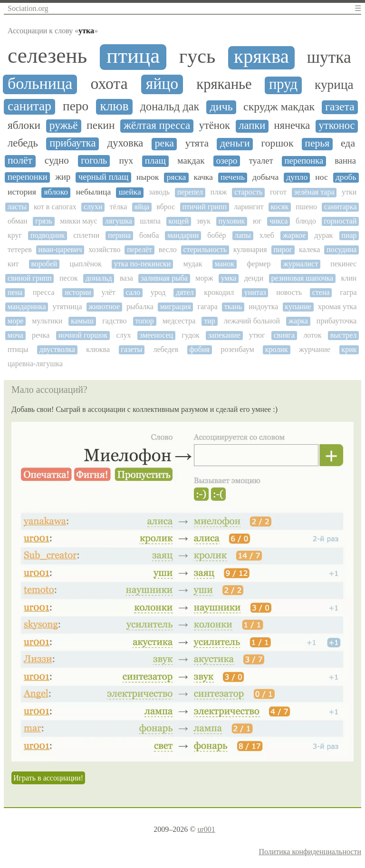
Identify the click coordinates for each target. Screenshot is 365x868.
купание (298, 307)
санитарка (340, 207)
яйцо (162, 83)
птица (133, 56)
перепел (190, 192)
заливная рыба (164, 278)
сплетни (86, 235)
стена (321, 292)
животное (104, 307)
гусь (197, 56)
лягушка (119, 221)
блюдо (306, 221)
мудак (192, 264)
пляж (219, 192)
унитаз (255, 292)
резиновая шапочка (303, 278)
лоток (312, 335)
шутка (329, 57)
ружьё (64, 125)
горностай (340, 221)
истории (78, 292)
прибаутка (72, 143)
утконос (337, 126)
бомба (149, 235)
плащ (155, 161)
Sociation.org (28, 8)
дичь (221, 107)
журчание (315, 349)
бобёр (216, 235)
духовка (125, 143)
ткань (233, 307)
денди (254, 278)
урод (158, 292)
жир (63, 177)
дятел (185, 292)
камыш (82, 321)
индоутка (263, 307)
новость (289, 292)
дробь (346, 177)
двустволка (57, 349)
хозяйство (104, 249)
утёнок (215, 126)
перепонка (304, 161)
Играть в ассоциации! (48, 778)
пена (15, 292)
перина (119, 235)
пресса (44, 292)
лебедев (166, 349)
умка (229, 278)
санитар (29, 106)
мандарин (183, 235)
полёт (20, 161)
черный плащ (103, 177)
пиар (349, 235)
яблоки (24, 125)
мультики (47, 321)
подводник (48, 235)
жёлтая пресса (157, 125)
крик (349, 349)
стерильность (205, 249)
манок (225, 264)
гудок (190, 335)
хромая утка (337, 307)
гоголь (94, 160)
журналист (301, 264)
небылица (94, 192)
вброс (166, 207)
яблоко (56, 192)
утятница (67, 307)
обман (18, 221)
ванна (345, 161)
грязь (44, 221)
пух (126, 161)
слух (123, 335)
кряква (261, 57)
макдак (191, 161)
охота (109, 83)
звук (204, 221)
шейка (130, 192)
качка (203, 177)
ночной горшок (83, 335)
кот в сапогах (55, 207)
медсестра (179, 321)
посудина (341, 249)
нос (322, 177)
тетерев (20, 249)
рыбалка (140, 307)
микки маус (78, 221)
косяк (280, 207)
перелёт (139, 249)
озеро (227, 161)
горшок (277, 143)
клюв (114, 106)
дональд (99, 278)
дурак (323, 235)
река (164, 143)
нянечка (292, 126)
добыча (265, 177)
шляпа (150, 221)
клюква (98, 349)
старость (248, 192)
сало (133, 292)
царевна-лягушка (35, 364)
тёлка (119, 207)
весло (168, 249)
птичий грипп (204, 207)
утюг (257, 335)
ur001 (206, 829)
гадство (114, 321)
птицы (18, 349)
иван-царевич (60, 249)
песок (69, 278)
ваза (126, 278)
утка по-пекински (143, 264)
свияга (284, 335)
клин (349, 278)
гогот (278, 192)
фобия (199, 349)
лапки (252, 126)
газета (340, 107)
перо (76, 106)
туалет (261, 161)
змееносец (156, 335)
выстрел (344, 335)
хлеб (267, 235)
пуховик (232, 221)
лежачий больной (252, 321)
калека (310, 249)
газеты (131, 349)
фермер (259, 264)
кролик (277, 349)
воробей (44, 264)
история (22, 192)
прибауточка (337, 321)
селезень (47, 56)
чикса (279, 221)
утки (349, 192)
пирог (283, 249)
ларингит (249, 207)
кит (13, 264)
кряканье (224, 84)
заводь (159, 192)
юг (257, 221)
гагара (207, 307)
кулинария (250, 249)
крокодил (219, 292)
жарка (298, 321)
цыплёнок (86, 264)
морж (204, 278)
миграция (176, 307)
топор (145, 321)
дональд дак (170, 107)
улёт (108, 292)
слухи (93, 207)
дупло (297, 177)
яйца (142, 207)
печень (233, 177)
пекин (101, 125)
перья (317, 143)
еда (348, 143)
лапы (243, 235)
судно (57, 161)
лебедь (23, 143)
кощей (178, 221)
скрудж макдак (279, 107)
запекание (224, 335)
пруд (283, 84)
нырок (148, 177)
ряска (177, 177)
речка (41, 335)
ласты (17, 207)
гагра (348, 292)
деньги (235, 143)
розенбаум (237, 349)
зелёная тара (314, 192)
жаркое (294, 235)
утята (197, 143)
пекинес (343, 264)
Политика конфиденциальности (310, 852)
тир (210, 321)
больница (40, 83)
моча (15, 335)
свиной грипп (30, 278)
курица (334, 85)
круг (15, 235)
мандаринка (27, 307)
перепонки (28, 177)
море (15, 321)
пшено (306, 207)
